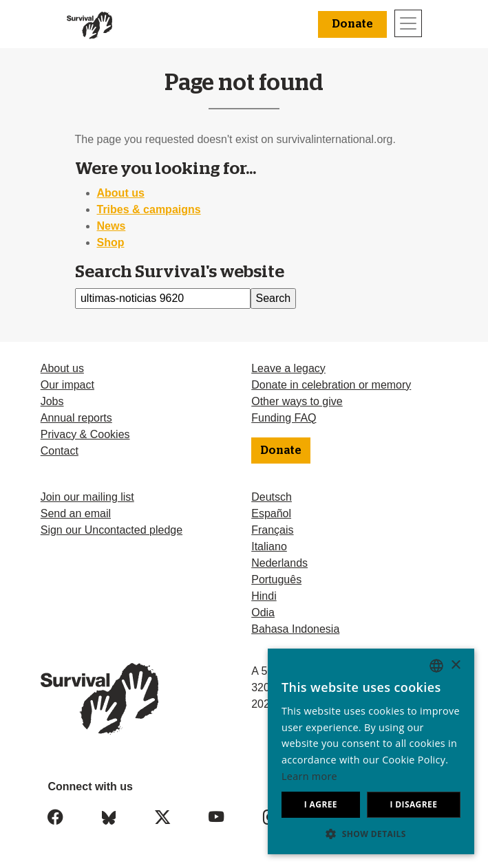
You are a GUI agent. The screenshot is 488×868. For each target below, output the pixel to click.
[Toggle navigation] (408, 23)
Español (271, 513)
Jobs (52, 401)
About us (121, 193)
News (112, 226)
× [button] (455, 665)
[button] (371, 834)
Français (272, 530)
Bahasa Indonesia (295, 629)
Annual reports (76, 418)
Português (276, 579)
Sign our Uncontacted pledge (112, 530)
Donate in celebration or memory (331, 385)
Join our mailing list (87, 497)
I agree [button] (321, 804)
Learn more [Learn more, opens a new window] (309, 776)
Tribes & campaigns (149, 209)
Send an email (76, 513)
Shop (111, 242)
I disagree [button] (413, 804)
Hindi (264, 596)
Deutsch (272, 497)
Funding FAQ (284, 418)
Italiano (269, 546)
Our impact (67, 385)
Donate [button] (352, 24)
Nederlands (279, 563)
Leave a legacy (288, 368)
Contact (60, 451)
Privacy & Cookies (85, 434)
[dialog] (371, 751)
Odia (263, 612)
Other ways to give (297, 401)
